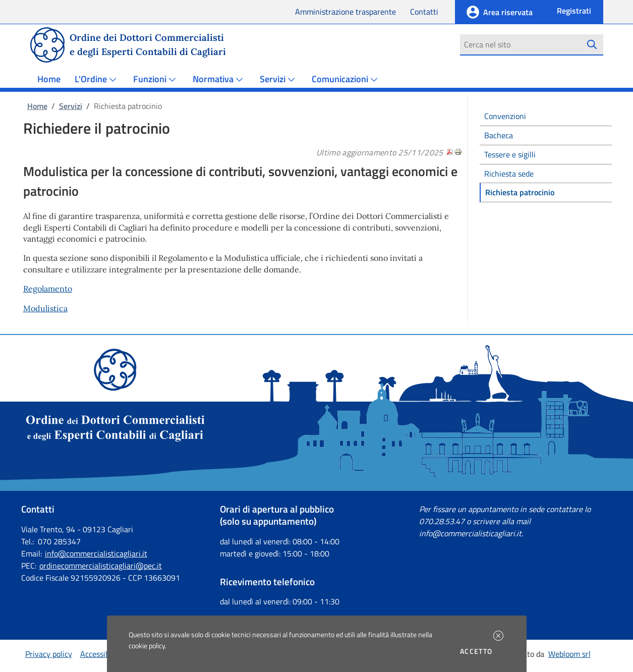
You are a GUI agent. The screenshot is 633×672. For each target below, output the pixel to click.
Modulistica (45, 308)
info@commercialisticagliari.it (96, 553)
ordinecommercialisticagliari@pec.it (101, 566)
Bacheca (499, 135)
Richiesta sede (509, 174)
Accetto (478, 651)
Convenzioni (505, 116)
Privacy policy (49, 654)
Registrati (574, 11)
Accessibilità (101, 654)
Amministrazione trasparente (346, 12)
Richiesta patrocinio (520, 192)
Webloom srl (569, 654)
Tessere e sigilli (510, 154)
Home (49, 79)
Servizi (71, 106)
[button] (498, 636)
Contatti (424, 12)
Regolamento (48, 289)
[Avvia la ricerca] (592, 44)
